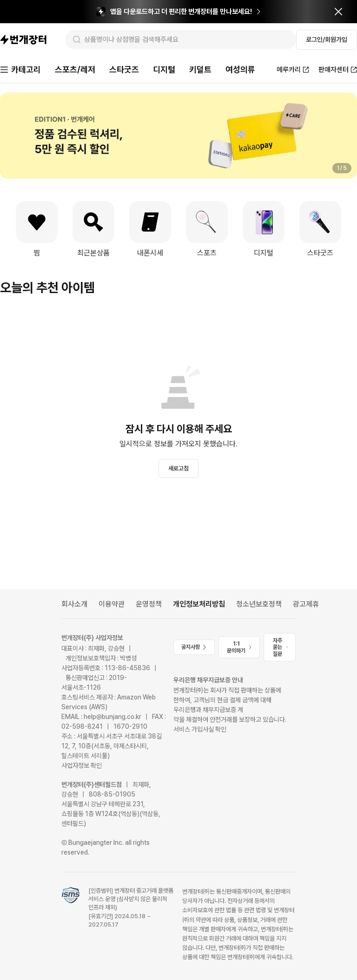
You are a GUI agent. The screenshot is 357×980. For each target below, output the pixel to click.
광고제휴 (306, 604)
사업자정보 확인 (82, 765)
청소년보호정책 (259, 604)
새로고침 (178, 468)
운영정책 (149, 604)
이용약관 (112, 604)
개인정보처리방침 (199, 604)
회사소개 (74, 604)
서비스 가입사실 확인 (200, 729)
